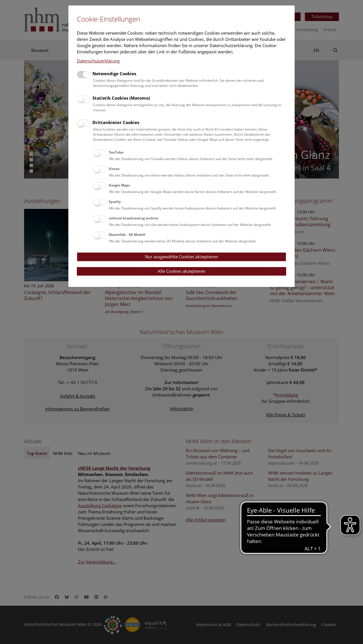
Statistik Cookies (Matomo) (121, 98)
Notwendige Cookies (114, 74)
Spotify (115, 202)
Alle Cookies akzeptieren (181, 271)
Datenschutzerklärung (98, 61)
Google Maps (119, 185)
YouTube (116, 152)
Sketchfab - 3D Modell (127, 235)
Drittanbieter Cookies (116, 122)
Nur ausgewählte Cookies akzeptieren (181, 257)
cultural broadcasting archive (133, 218)
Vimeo (114, 169)
